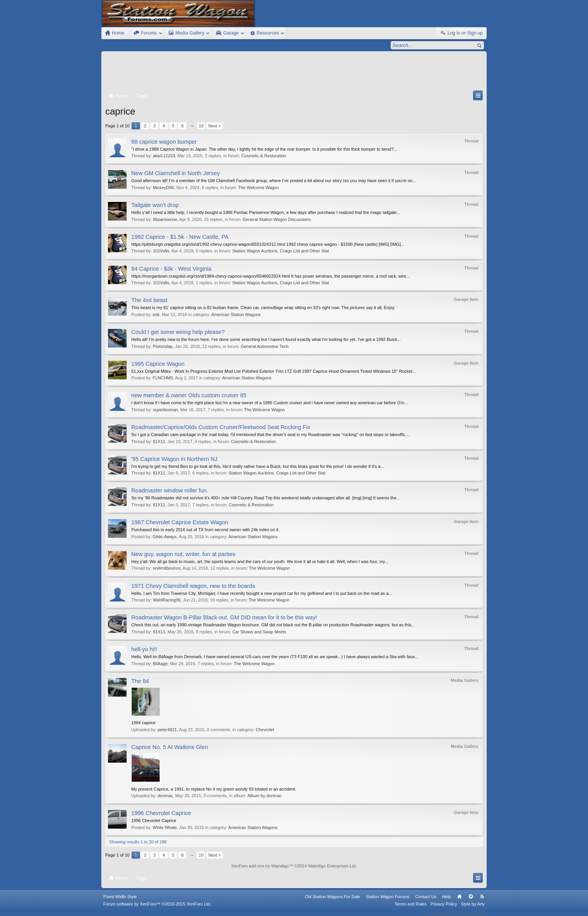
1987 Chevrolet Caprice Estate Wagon (180, 522)
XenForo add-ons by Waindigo (260, 866)
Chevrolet (265, 730)
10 (201, 126)
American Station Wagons (236, 315)
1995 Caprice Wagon (158, 364)
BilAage (160, 664)
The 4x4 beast (149, 300)
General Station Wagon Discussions (277, 219)
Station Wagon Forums (388, 902)
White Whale (165, 827)
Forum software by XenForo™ (157, 909)
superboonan (165, 410)
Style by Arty (473, 909)
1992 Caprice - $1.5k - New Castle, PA (180, 237)
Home (459, 902)
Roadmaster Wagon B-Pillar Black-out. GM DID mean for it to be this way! (224, 617)
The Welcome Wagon (258, 188)
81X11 (159, 441)
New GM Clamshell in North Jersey (176, 173)
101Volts (161, 251)
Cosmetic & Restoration (264, 156)
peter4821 (167, 730)
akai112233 (164, 156)
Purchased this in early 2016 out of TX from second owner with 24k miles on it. (205, 530)
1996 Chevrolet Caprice (161, 813)
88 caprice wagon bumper (164, 142)
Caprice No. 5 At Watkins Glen (170, 747)
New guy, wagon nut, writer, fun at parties (183, 554)
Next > (214, 126)
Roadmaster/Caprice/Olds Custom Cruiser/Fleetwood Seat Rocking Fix (221, 427)
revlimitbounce (167, 568)
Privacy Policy (444, 909)
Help (446, 902)
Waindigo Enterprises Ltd (332, 866)
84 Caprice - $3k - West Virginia (171, 269)
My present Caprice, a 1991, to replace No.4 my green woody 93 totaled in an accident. (214, 789)
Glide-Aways (165, 537)
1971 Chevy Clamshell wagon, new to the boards (193, 586)
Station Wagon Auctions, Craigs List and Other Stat (281, 251)
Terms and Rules (411, 909)
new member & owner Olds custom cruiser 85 (189, 395)
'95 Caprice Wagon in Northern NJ (174, 459)
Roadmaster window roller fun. (170, 490)
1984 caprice (144, 723)
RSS (482, 902)
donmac (165, 796)
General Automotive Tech (265, 346)
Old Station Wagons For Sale (332, 902)
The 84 (140, 681)
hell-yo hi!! (144, 649)
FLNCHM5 (163, 378)
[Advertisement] (294, 73)
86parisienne (165, 219)
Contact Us (426, 902)
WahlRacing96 (167, 600)
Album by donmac (264, 796)
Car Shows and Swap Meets (259, 632)
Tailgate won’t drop (155, 205)
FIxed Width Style (120, 902)
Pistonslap (163, 346)
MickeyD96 (164, 188)
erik (156, 315)
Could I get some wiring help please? (178, 332)
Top (471, 902)
